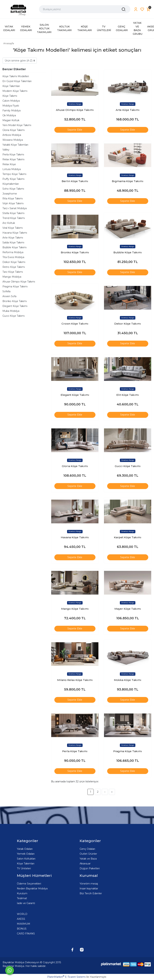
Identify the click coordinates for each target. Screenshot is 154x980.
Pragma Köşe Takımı (15, 287)
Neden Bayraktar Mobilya (32, 889)
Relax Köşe (9, 164)
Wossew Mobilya (13, 140)
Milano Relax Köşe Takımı (75, 680)
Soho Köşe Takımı (13, 189)
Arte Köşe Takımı (13, 238)
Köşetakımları (11, 184)
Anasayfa (9, 43)
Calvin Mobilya (11, 101)
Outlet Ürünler (88, 854)
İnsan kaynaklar (89, 889)
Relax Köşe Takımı (13, 159)
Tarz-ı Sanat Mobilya (15, 208)
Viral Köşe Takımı (13, 228)
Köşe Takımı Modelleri (16, 76)
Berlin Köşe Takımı (75, 181)
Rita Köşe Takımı (13, 199)
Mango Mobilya (12, 277)
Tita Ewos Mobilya (13, 257)
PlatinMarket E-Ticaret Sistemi (66, 977)
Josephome (10, 194)
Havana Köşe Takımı (15, 233)
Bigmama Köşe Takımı (128, 181)
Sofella (6, 291)
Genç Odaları (87, 849)
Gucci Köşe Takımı (14, 316)
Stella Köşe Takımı (13, 213)
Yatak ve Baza (88, 859)
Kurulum (22, 893)
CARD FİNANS (26, 934)
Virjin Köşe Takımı (13, 203)
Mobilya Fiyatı (11, 106)
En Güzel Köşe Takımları (17, 81)
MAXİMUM (24, 924)
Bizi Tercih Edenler (91, 893)
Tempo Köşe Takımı (14, 174)
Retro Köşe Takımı (14, 267)
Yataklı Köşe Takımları (15, 145)
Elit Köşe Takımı (128, 395)
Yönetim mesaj (89, 884)
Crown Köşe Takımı (75, 324)
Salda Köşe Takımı (13, 243)
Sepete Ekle (75, 130)
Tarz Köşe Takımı (13, 272)
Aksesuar (85, 864)
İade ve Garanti (26, 903)
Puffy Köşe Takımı (13, 179)
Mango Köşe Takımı (75, 609)
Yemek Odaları (26, 854)
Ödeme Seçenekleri (29, 884)
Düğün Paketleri (90, 868)
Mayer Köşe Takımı (128, 609)
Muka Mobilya (11, 311)
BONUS (22, 929)
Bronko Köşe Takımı (15, 301)
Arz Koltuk (9, 223)
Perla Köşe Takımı (13, 155)
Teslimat (22, 898)
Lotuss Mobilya (12, 169)
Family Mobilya (11, 111)
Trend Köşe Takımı (14, 218)
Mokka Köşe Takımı (128, 680)
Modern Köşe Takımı (15, 91)
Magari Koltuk (11, 120)
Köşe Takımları (11, 86)
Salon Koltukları (26, 859)
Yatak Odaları (25, 849)
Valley (6, 150)
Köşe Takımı (10, 96)
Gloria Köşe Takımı (14, 130)
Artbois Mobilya (12, 135)
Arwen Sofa (9, 296)
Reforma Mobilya (13, 252)
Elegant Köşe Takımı (15, 306)
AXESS (21, 919)
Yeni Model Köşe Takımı (17, 125)
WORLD (22, 914)
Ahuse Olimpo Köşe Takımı (19, 282)
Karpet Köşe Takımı (128, 537)
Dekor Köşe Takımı (14, 262)
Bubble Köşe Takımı (14, 247)
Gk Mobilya (9, 115)
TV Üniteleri (24, 868)
